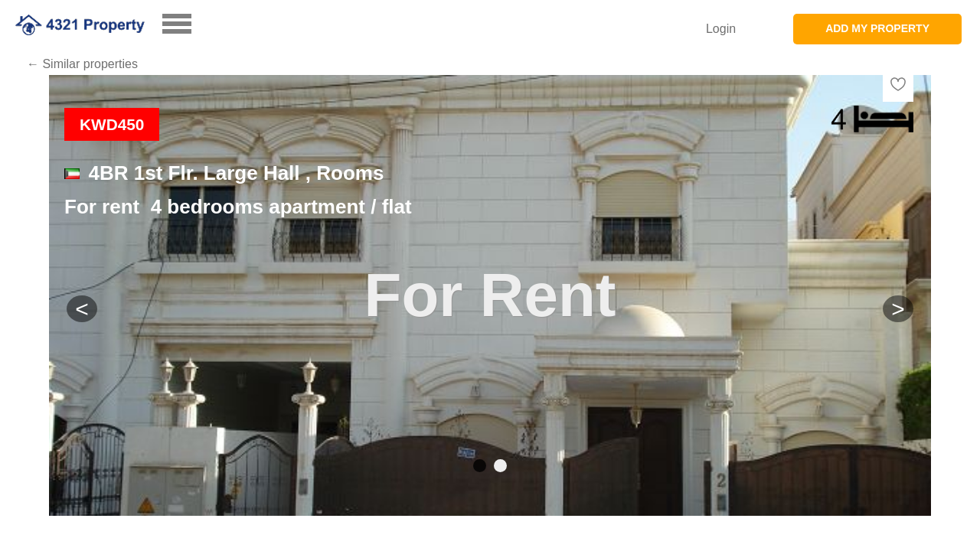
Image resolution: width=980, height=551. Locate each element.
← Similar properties (82, 64)
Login (721, 29)
